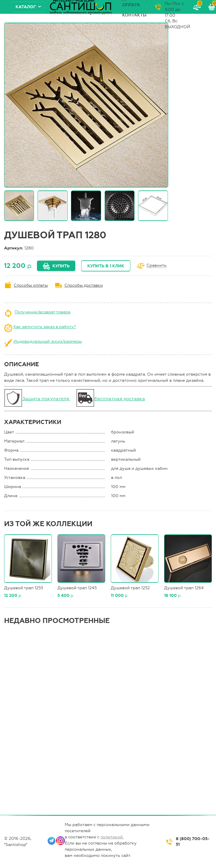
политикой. (112, 837)
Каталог (26, 7)
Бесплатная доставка (120, 399)
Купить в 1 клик (106, 266)
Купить (61, 266)
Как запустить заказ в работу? (45, 327)
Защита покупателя (46, 399)
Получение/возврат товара (42, 312)
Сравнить (157, 266)
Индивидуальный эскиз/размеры (48, 341)
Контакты (134, 15)
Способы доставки (84, 285)
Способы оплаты (31, 285)
